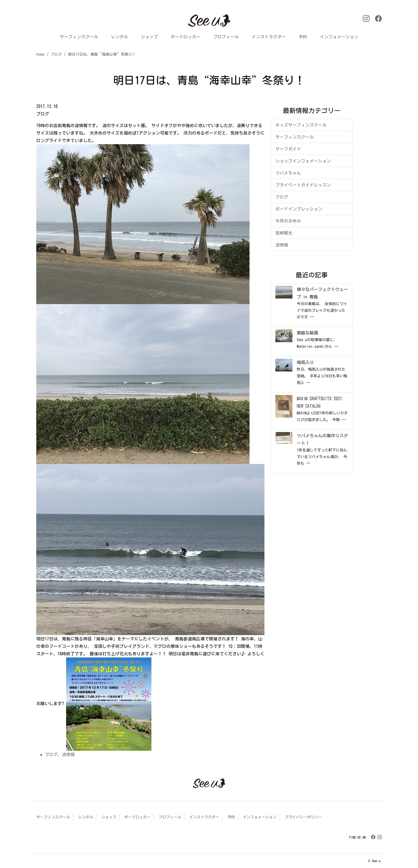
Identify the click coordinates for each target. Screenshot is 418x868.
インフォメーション (339, 37)
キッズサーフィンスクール (301, 125)
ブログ (51, 754)
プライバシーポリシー (303, 817)
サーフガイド (288, 149)
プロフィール (226, 37)
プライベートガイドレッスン (303, 185)
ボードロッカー (186, 37)
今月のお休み (288, 221)
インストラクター (269, 37)
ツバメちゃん (288, 173)
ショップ (149, 37)
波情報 (68, 754)
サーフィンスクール (79, 37)
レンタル (119, 37)
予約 (303, 37)
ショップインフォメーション (303, 161)
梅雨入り (305, 362)
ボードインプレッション (299, 209)
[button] (40, 21)
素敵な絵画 (307, 333)
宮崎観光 (284, 233)
